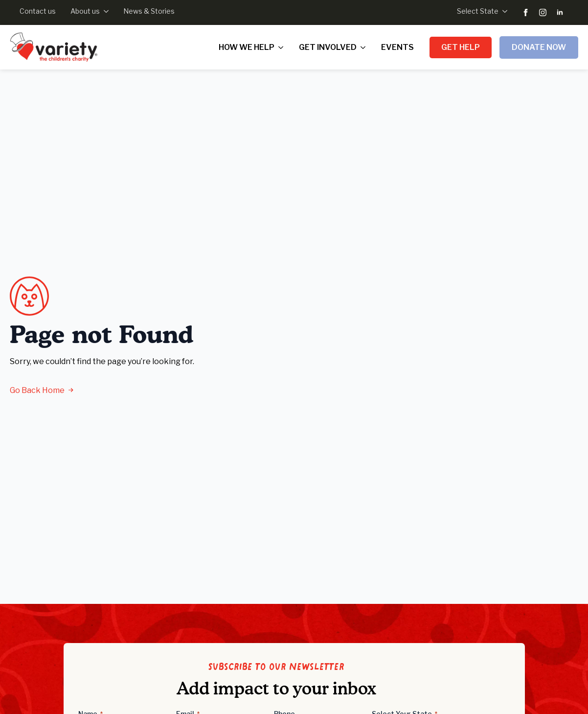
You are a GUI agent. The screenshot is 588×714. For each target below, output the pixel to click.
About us (85, 11)
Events (397, 47)
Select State (478, 11)
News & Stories (149, 11)
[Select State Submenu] (503, 11)
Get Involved (328, 47)
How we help (247, 47)
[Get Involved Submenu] (365, 47)
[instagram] (543, 12)
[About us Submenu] (104, 11)
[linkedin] (560, 12)
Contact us (38, 11)
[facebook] (526, 12)
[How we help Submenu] (283, 47)
